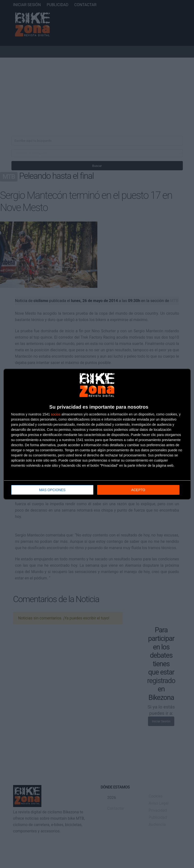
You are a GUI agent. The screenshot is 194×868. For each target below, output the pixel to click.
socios (56, 414)
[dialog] (97, 434)
